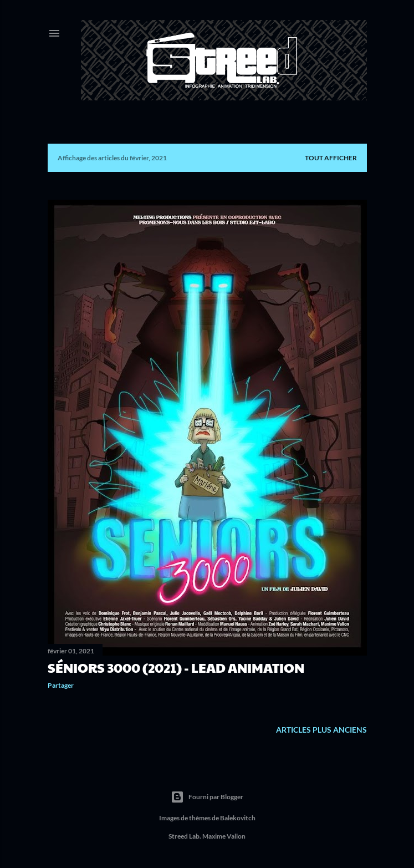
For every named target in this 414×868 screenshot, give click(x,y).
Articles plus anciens (321, 730)
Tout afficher (331, 158)
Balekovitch (238, 818)
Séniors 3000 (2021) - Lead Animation (176, 667)
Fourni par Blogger (207, 797)
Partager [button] (61, 685)
